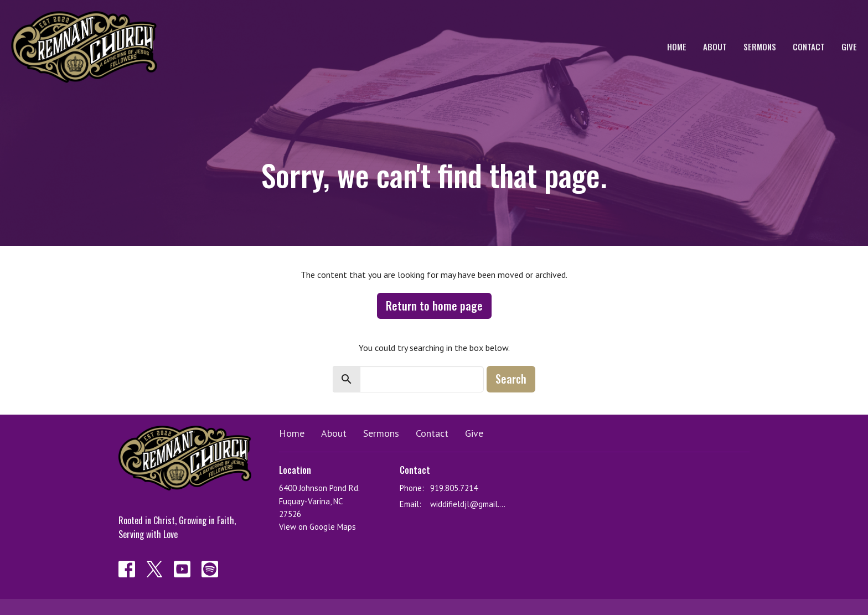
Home (677, 46)
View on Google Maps (317, 527)
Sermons (760, 46)
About (715, 46)
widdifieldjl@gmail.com (470, 504)
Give (849, 46)
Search (511, 379)
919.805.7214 (454, 488)
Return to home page (434, 306)
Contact (809, 46)
